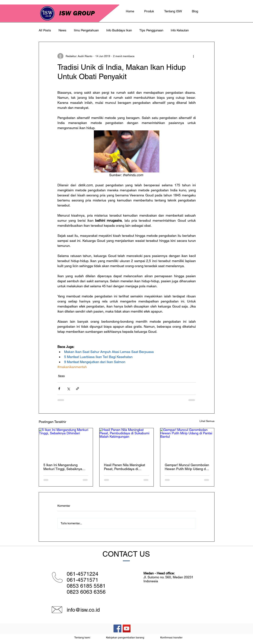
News (62, 30)
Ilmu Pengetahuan (86, 30)
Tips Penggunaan (151, 30)
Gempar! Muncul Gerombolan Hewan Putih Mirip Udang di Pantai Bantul (187, 467)
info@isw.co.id (83, 610)
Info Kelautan (180, 30)
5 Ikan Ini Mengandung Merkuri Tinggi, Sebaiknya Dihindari (63, 467)
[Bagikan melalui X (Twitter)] (68, 389)
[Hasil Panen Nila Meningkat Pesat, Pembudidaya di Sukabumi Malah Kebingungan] (126, 443)
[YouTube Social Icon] (127, 628)
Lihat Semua (207, 421)
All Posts (45, 30)
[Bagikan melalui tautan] (78, 389)
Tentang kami (82, 637)
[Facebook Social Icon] (117, 628)
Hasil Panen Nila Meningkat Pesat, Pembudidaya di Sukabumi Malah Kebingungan (125, 467)
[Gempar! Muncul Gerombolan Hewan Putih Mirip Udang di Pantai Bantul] (187, 443)
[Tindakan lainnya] (194, 56)
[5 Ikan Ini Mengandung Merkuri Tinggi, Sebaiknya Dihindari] (66, 443)
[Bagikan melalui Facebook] (59, 389)
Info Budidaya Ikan (119, 30)
